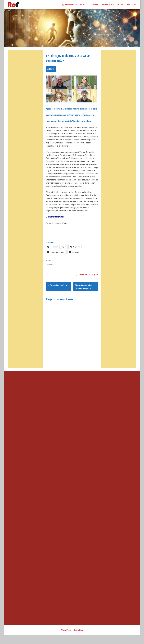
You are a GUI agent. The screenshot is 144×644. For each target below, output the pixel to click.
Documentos (107, 5)
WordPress (66, 639)
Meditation (78, 639)
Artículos (51, 72)
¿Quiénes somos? (69, 5)
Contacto (131, 5)
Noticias (83, 5)
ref (97, 281)
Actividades (93, 5)
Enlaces (120, 5)
